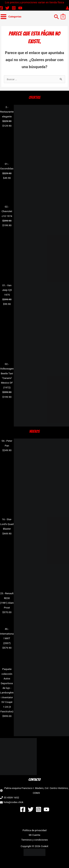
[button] (56, 17)
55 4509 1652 (11, 797)
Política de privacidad (34, 830)
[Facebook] (23, 809)
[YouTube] (20, 8)
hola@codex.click (14, 802)
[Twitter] (7, 8)
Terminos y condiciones (34, 840)
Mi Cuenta (35, 835)
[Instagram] (14, 8)
